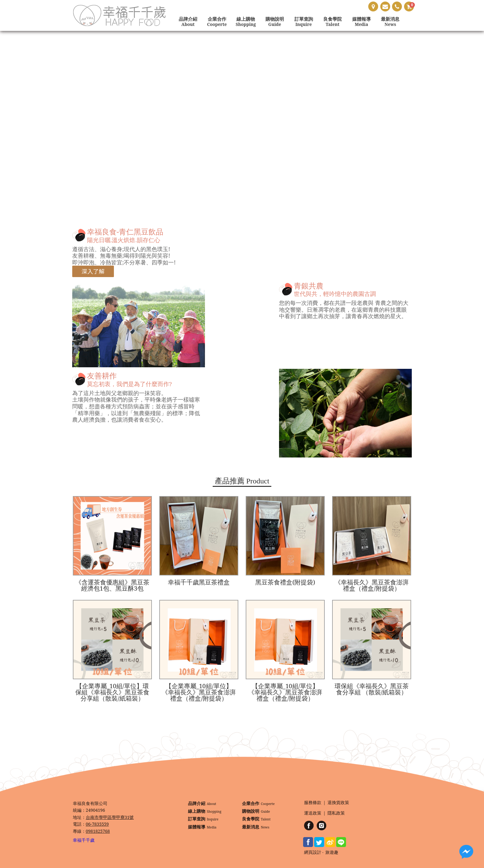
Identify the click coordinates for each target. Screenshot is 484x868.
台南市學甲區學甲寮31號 (110, 817)
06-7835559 (97, 824)
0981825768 (98, 831)
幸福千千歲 (84, 840)
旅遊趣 (332, 852)
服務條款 (313, 803)
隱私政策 (336, 813)
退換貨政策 (338, 803)
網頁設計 (313, 852)
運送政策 (313, 813)
